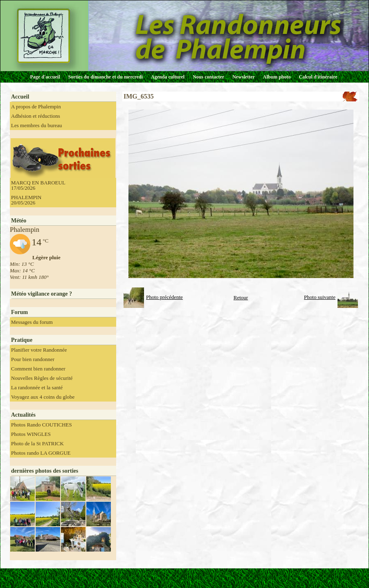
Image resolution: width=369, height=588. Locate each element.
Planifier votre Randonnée (39, 350)
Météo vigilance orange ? (42, 294)
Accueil (20, 97)
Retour (241, 297)
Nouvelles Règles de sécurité (42, 378)
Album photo (277, 77)
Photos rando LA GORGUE (41, 453)
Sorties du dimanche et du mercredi (105, 77)
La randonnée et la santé (37, 387)
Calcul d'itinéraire (318, 77)
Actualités (23, 415)
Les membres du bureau (37, 125)
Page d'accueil (45, 77)
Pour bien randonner (33, 359)
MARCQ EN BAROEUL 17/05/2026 (38, 185)
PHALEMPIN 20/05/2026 (26, 200)
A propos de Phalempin (36, 107)
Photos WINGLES (31, 434)
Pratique (22, 340)
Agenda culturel (168, 77)
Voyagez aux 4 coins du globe (43, 397)
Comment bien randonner (38, 369)
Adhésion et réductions (36, 116)
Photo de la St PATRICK (37, 443)
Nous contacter (208, 77)
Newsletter (244, 77)
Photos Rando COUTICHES (42, 425)
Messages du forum (32, 322)
